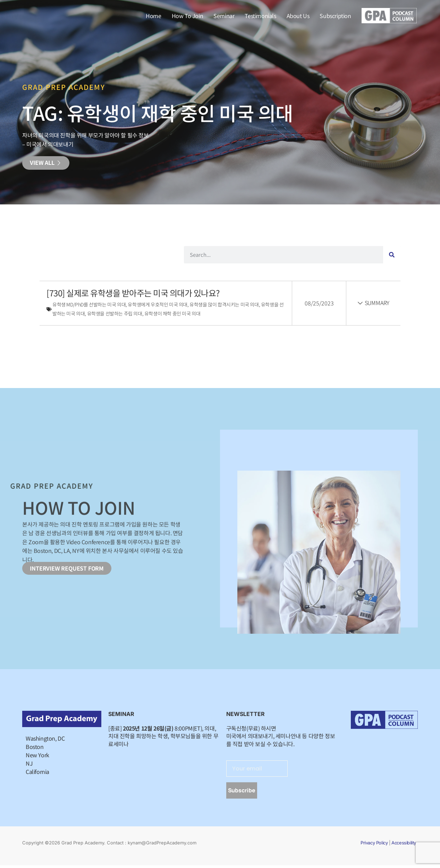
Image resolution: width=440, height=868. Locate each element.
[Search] (392, 257)
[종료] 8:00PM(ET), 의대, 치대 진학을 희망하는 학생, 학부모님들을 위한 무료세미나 (163, 738)
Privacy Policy (374, 845)
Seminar (224, 16)
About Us (298, 16)
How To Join (188, 16)
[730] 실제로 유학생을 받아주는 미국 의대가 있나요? (134, 295)
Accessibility (404, 845)
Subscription (335, 16)
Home (153, 16)
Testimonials (260, 16)
